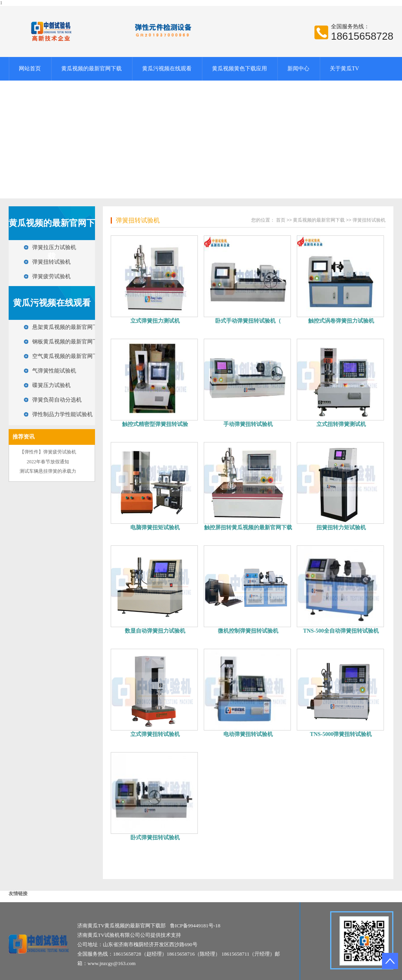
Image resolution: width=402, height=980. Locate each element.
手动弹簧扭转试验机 (248, 424)
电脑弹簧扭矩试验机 (155, 528)
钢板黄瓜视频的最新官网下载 (68, 342)
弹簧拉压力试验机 (54, 247)
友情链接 (18, 894)
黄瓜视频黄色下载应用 (239, 69)
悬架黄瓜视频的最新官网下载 (68, 327)
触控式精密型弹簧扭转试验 (155, 424)
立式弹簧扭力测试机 (155, 321)
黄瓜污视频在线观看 (167, 69)
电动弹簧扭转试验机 (248, 734)
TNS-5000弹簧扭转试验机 (341, 734)
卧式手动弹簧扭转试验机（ (248, 321)
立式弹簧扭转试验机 (155, 734)
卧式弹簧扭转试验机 (155, 838)
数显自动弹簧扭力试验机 (155, 631)
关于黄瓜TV (344, 69)
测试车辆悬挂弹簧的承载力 (48, 471)
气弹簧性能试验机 (54, 371)
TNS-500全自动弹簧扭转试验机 (341, 631)
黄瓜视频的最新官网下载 (91, 69)
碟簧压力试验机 (51, 385)
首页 (281, 220)
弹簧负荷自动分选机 (57, 400)
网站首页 (30, 69)
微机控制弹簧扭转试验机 (248, 631)
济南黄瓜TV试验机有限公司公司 (114, 935)
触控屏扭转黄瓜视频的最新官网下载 (248, 528)
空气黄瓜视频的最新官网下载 (68, 356)
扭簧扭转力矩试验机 (341, 528)
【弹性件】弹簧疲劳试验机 (48, 452)
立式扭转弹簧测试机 (341, 424)
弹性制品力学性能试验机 (62, 414)
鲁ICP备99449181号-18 (195, 926)
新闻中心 (298, 69)
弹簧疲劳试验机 (51, 276)
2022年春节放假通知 (48, 462)
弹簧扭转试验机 (51, 262)
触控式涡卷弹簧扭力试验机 (341, 321)
